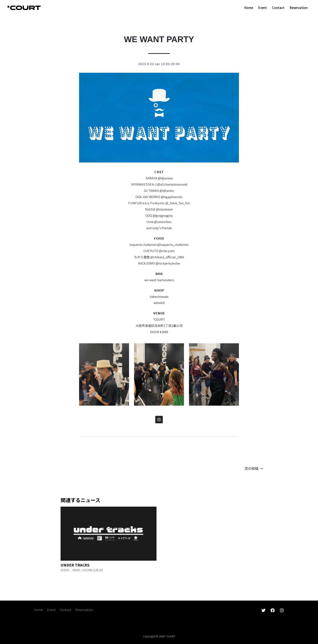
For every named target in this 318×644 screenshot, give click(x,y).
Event (52, 610)
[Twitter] (263, 610)
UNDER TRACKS (75, 565)
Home (39, 610)
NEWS (77, 570)
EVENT (65, 570)
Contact (66, 610)
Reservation (85, 610)
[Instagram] (282, 610)
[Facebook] (273, 610)
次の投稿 (254, 468)
